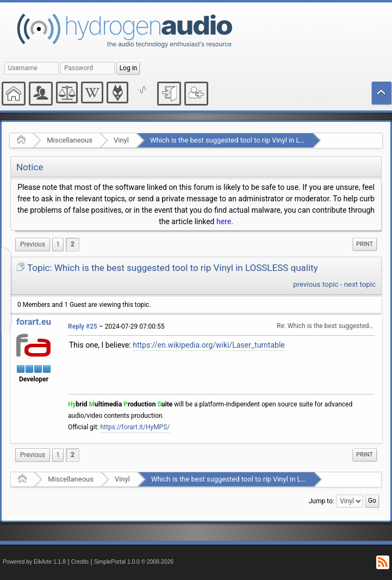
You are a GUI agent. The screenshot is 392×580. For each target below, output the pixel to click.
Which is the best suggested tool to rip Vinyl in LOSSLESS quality (251, 140)
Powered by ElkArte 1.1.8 (34, 562)
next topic (360, 284)
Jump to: (322, 501)
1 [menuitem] (58, 244)
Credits (80, 562)
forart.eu (34, 322)
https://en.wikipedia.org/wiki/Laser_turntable (209, 345)
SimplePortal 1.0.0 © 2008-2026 (134, 562)
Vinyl (121, 140)
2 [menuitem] (73, 244)
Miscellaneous (70, 140)
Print (365, 244)
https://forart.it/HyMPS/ (135, 427)
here (224, 221)
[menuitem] (33, 245)
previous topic (316, 284)
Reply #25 (83, 326)
